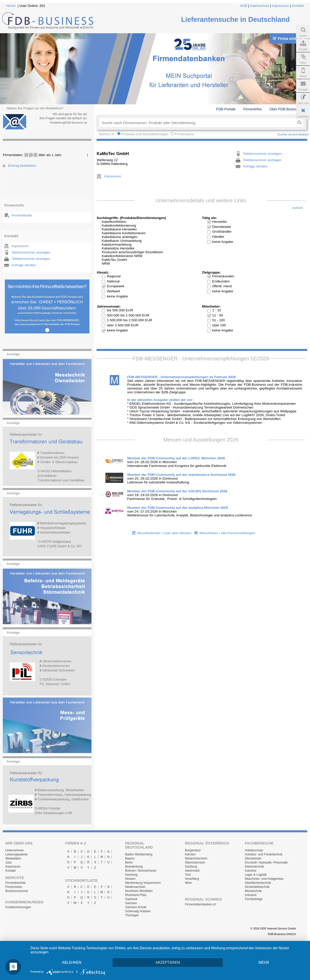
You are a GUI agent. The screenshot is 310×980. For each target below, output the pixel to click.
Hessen (130, 879)
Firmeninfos (252, 109)
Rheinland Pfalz (136, 895)
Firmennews (14, 887)
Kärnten (190, 854)
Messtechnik (253, 891)
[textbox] (197, 123)
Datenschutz (260, 6)
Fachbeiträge (254, 899)
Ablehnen (72, 962)
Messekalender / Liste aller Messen (164, 533)
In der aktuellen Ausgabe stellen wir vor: (160, 400)
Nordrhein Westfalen (139, 891)
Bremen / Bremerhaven (141, 871)
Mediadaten (13, 858)
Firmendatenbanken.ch (201, 904)
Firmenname (184, 134)
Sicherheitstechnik (257, 887)
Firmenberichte (15, 883)
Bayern (130, 858)
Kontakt (298, 6)
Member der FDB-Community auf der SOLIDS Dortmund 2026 (177, 491)
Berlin (129, 863)
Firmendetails (22, 215)
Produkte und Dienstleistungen (145, 134)
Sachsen (131, 903)
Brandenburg (134, 867)
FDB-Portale (226, 109)
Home (11, 6)
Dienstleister (253, 858)
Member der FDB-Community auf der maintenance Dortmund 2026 (181, 475)
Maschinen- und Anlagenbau (264, 879)
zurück (298, 208)
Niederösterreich (196, 858)
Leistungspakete (16, 854)
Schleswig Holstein (138, 911)
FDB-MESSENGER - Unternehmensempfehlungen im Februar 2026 (181, 377)
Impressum (281, 6)
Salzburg (191, 867)
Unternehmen (15, 850)
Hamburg (131, 875)
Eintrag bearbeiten (22, 166)
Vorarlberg (192, 879)
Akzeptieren (168, 962)
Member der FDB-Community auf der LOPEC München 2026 (176, 458)
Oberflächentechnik (258, 883)
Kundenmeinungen (18, 907)
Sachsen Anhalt (136, 907)
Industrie (251, 871)
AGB (244, 6)
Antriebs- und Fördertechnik (263, 854)
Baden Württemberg (139, 854)
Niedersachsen (135, 887)
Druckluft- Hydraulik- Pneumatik (266, 863)
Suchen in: (107, 134)
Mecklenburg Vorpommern (143, 883)
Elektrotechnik (254, 867)
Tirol (188, 875)
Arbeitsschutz (254, 850)
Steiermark (192, 871)
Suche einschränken (293, 134)
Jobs (9, 863)
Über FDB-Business (285, 109)
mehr (264, 962)
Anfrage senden (24, 265)
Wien (188, 883)
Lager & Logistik (256, 875)
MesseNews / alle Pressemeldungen (227, 533)
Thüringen (132, 915)
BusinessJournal (17, 891)
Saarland (131, 899)
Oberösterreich (195, 863)
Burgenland (193, 850)
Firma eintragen (290, 38)
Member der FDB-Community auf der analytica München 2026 (177, 508)
